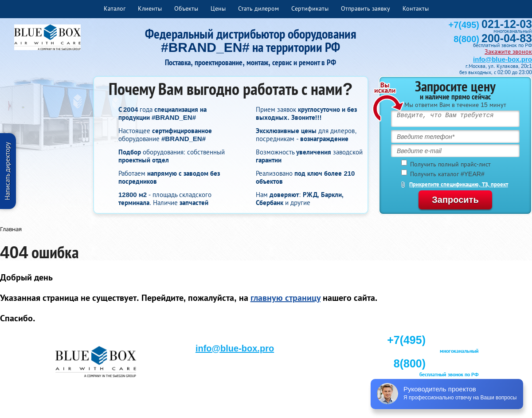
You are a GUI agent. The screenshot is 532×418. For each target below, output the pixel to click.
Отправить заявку (366, 8)
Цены (218, 8)
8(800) (493, 39)
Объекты (186, 8)
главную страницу (286, 298)
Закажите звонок (508, 51)
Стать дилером (258, 8)
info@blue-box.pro (503, 59)
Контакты (416, 8)
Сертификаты (310, 8)
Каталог (115, 8)
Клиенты (150, 8)
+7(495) (490, 25)
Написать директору (7, 171)
